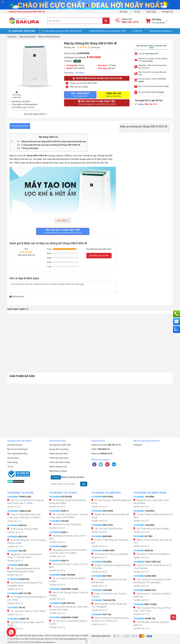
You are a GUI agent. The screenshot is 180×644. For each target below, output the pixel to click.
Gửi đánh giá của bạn (99, 256)
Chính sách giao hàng (59, 458)
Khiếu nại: (102, 454)
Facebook (138, 445)
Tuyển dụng (151, 12)
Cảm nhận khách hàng (17, 454)
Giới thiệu (124, 12)
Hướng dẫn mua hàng (59, 449)
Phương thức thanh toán (60, 445)
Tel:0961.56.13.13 (14, 507)
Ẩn (56, 137)
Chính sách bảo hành (59, 454)
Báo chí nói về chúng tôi (160, 31)
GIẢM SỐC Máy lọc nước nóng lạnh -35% (107, 31)
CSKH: (100, 449)
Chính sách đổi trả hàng (60, 462)
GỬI (84, 484)
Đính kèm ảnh (17, 297)
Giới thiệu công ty (15, 445)
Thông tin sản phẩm (20, 126)
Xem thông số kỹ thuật (17, 95)
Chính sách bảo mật (58, 467)
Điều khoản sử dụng (58, 471)
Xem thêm (63, 221)
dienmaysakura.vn (49, 642)
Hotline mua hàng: (106, 445)
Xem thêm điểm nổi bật (34, 114)
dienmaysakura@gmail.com (69, 639)
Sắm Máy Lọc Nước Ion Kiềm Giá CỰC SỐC (64, 31)
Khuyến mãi (168, 12)
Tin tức (137, 12)
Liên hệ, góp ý (13, 458)
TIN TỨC (137, 31)
